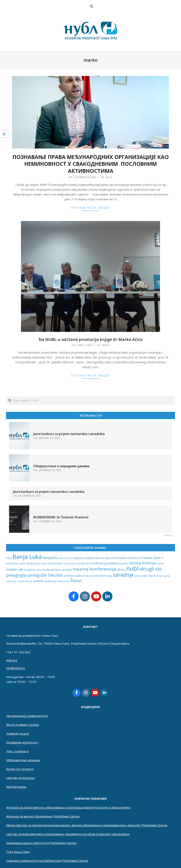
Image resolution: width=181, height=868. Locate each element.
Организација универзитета (27, 716)
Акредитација (16, 787)
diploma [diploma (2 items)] (79, 558)
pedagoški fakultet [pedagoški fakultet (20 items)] (45, 575)
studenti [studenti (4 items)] (38, 581)
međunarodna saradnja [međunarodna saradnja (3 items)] (57, 570)
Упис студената (17, 751)
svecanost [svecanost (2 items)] (63, 581)
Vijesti (105, 345)
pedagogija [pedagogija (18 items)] (16, 575)
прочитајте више (91, 208)
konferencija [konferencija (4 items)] (99, 563)
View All (169, 535)
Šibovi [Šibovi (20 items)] (76, 581)
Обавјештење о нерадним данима (61, 466)
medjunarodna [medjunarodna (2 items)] (33, 570)
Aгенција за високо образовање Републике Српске (43, 816)
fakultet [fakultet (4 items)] (147, 558)
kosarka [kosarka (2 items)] (124, 563)
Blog (109, 177)
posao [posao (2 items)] (86, 576)
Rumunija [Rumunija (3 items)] (106, 576)
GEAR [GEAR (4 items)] (157, 558)
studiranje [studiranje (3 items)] (51, 581)
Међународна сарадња (23, 760)
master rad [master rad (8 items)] (15, 569)
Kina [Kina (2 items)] (88, 563)
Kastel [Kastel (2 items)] (81, 563)
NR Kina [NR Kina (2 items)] (121, 570)
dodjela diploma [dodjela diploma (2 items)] (95, 558)
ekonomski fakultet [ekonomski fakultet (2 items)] (116, 558)
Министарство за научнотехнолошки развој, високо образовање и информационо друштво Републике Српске (87, 825)
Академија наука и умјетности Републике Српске (41, 843)
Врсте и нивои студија (22, 725)
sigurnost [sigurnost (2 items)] (153, 576)
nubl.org (12, 660)
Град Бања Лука (18, 852)
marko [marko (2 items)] (160, 563)
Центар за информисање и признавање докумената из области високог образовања (68, 834)
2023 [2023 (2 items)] (9, 558)
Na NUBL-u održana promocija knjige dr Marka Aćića (91, 339)
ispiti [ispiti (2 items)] (22, 563)
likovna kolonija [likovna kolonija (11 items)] (142, 563)
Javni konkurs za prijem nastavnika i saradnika (69, 434)
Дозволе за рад (18, 733)
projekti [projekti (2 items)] (95, 576)
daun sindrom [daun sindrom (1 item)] (66, 558)
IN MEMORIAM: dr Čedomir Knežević (61, 517)
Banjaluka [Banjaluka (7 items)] (50, 558)
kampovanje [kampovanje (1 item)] (70, 564)
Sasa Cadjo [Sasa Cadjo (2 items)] (141, 576)
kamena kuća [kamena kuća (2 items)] (56, 563)
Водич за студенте (20, 769)
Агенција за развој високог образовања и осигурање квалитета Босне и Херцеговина (68, 807)
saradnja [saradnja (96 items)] (123, 575)
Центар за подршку (20, 778)
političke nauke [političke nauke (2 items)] (73, 576)
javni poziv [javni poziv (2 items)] (41, 563)
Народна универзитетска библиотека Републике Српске (47, 861)
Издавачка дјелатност (22, 742)
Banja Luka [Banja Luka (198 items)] (27, 557)
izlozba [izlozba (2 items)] (30, 563)
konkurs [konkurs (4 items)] (113, 563)
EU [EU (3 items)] (140, 558)
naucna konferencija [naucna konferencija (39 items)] (94, 569)
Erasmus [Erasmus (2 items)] (133, 558)
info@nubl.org (16, 668)
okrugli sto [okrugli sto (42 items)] (151, 569)
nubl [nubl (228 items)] (132, 568)
